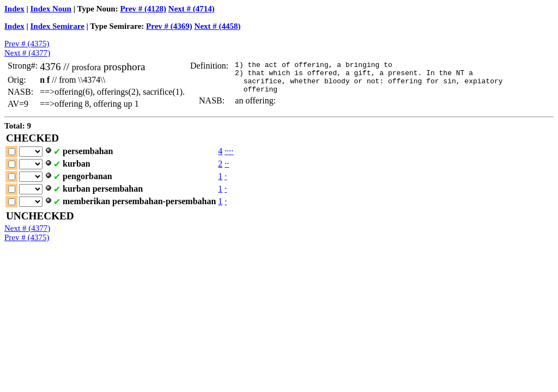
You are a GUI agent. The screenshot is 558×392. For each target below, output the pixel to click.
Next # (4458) (218, 26)
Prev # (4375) (27, 44)
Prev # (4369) (169, 26)
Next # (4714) (192, 9)
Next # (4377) (27, 53)
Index (14, 9)
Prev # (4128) (143, 9)
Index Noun (51, 9)
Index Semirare (57, 26)
